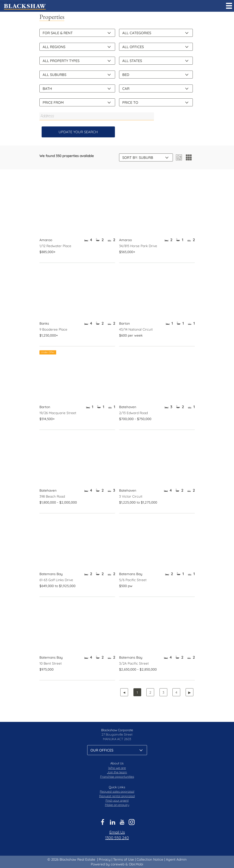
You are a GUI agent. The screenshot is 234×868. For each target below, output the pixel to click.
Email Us (117, 832)
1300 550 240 (117, 838)
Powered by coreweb (108, 864)
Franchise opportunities (117, 777)
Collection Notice (150, 859)
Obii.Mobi (136, 864)
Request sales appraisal (117, 791)
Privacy (105, 859)
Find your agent (117, 800)
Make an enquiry (117, 805)
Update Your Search (78, 132)
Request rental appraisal (117, 796)
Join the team (117, 772)
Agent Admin (176, 859)
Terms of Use (124, 859)
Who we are (117, 768)
